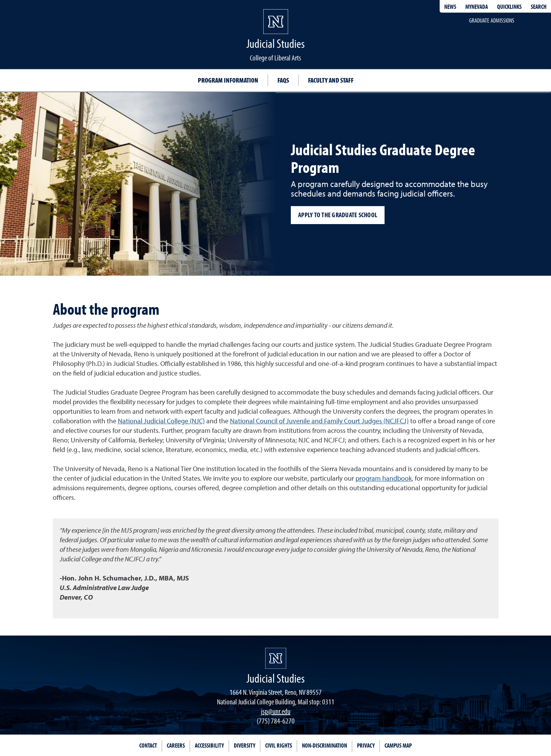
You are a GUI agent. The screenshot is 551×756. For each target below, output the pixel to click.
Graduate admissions (492, 20)
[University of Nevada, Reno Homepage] (276, 658)
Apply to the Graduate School (338, 215)
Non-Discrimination (324, 745)
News (450, 7)
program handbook (384, 478)
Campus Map (398, 745)
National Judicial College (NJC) (161, 421)
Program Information (228, 80)
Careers (176, 745)
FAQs (283, 80)
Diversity (245, 745)
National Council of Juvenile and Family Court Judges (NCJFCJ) (319, 421)
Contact (148, 745)
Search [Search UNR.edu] (539, 7)
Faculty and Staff (331, 80)
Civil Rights (279, 745)
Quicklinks (509, 7)
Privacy (366, 745)
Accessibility (209, 745)
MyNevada (477, 7)
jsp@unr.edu (276, 711)
